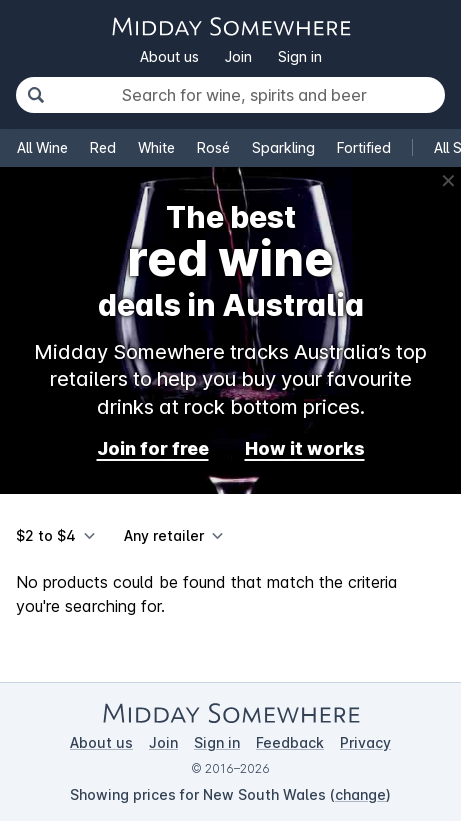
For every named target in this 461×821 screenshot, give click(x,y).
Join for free (153, 448)
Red (103, 147)
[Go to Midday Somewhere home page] (231, 26)
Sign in (300, 56)
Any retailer (164, 535)
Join (238, 56)
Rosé (213, 147)
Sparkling (283, 147)
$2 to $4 (46, 535)
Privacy (365, 742)
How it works (305, 448)
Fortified (364, 147)
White (156, 147)
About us (169, 56)
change (360, 794)
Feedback (290, 742)
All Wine (42, 147)
